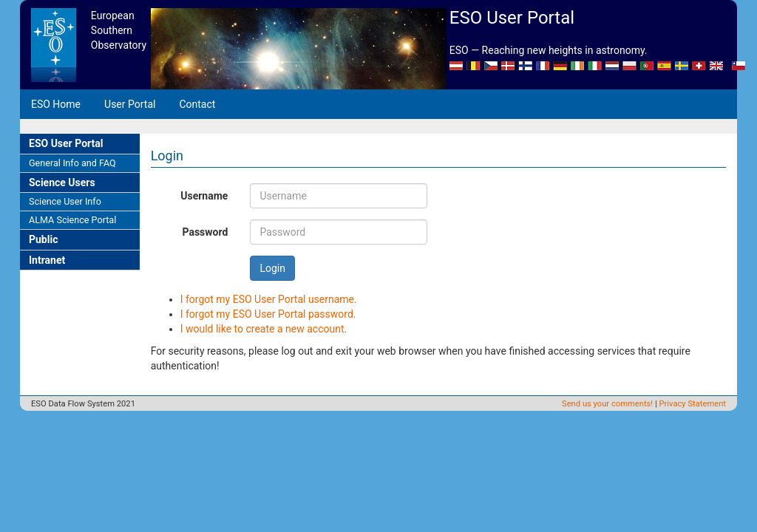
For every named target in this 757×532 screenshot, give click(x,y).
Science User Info (65, 201)
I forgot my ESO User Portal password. (268, 314)
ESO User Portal (66, 143)
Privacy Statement (693, 404)
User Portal (130, 104)
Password (205, 232)
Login (272, 268)
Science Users (62, 183)
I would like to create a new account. (264, 329)
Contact (197, 104)
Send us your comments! (607, 404)
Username (204, 196)
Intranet (47, 260)
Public (43, 239)
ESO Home (56, 104)
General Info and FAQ (72, 163)
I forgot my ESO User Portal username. (269, 299)
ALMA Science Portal (72, 220)
